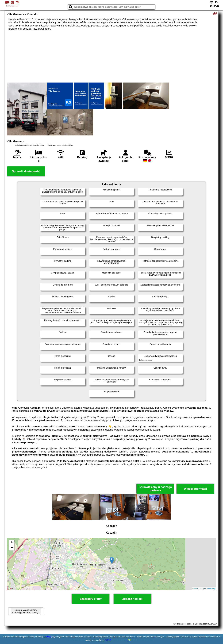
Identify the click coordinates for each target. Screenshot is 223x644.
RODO (108, 640)
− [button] (12, 548)
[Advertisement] (111, 56)
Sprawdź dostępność (26, 171)
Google (48, 637)
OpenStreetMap (209, 588)
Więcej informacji (195, 489)
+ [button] (12, 543)
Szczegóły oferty (91, 599)
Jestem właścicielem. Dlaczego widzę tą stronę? (26, 611)
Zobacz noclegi (132, 599)
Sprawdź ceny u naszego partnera (155, 489)
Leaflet (195, 588)
